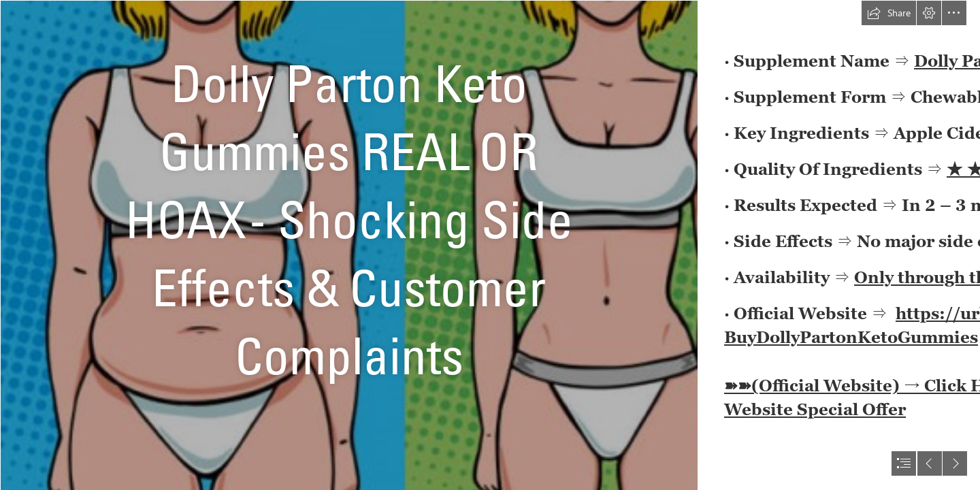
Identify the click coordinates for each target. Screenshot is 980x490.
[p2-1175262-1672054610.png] (348, 245)
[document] (490, 245)
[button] (889, 13)
